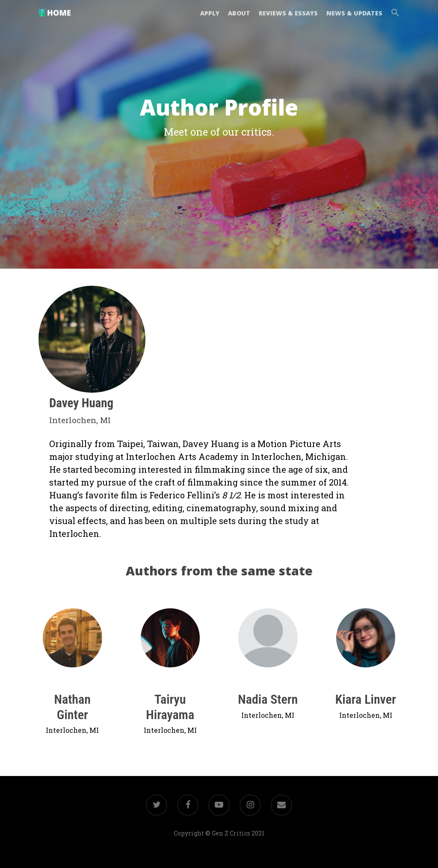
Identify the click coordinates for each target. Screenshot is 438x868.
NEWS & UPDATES (354, 18)
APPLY (210, 18)
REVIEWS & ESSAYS (288, 18)
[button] (393, 19)
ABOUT (239, 18)
